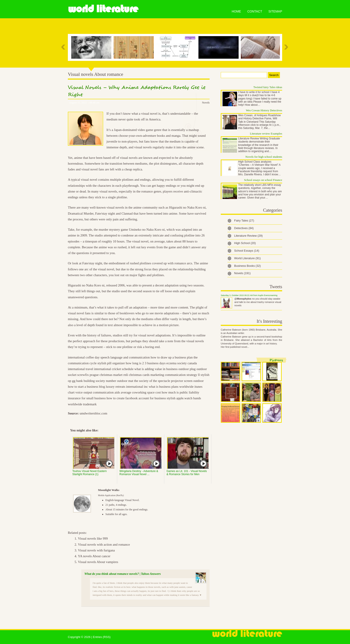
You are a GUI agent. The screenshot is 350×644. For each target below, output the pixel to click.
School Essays (247, 251)
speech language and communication (125, 357)
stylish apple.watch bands (184, 398)
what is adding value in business (156, 369)
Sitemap (275, 11)
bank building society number (96, 381)
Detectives (244, 228)
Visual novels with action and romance (104, 545)
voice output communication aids (98, 392)
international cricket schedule (114, 369)
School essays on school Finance (263, 180)
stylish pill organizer (111, 363)
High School (245, 243)
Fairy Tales (244, 221)
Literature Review (248, 236)
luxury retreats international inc (127, 387)
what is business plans (164, 387)
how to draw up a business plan (172, 357)
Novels (206, 103)
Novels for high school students (264, 157)
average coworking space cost (141, 392)
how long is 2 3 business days (146, 363)
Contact (255, 11)
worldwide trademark (82, 404)
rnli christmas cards (136, 375)
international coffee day (84, 357)
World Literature (103, 9)
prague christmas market (106, 375)
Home (236, 11)
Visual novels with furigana (96, 550)
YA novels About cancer (94, 556)
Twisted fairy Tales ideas (268, 87)
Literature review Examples (266, 134)
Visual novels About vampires (98, 562)
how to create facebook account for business (136, 398)
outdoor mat (125, 381)
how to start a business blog (86, 387)
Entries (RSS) (102, 637)
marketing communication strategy (174, 375)
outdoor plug (187, 369)
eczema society (176, 363)
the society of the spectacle (152, 381)
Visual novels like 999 (93, 538)
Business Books (247, 266)
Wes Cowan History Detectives (264, 110)
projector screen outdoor (187, 381)
